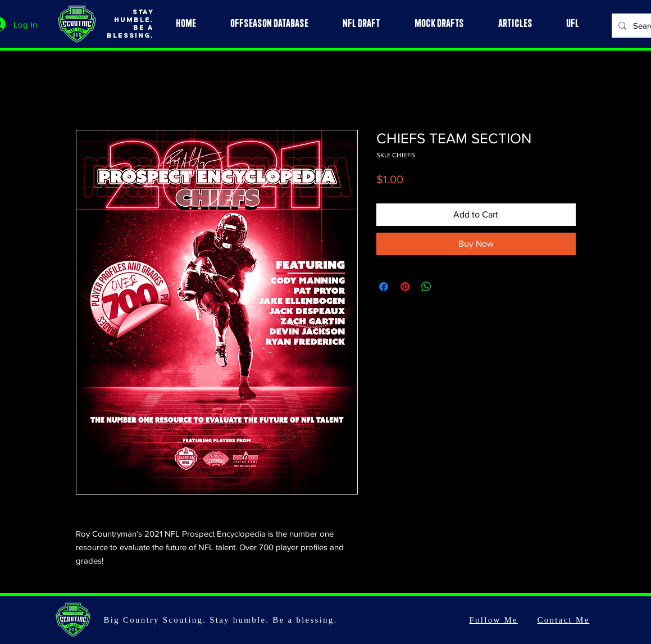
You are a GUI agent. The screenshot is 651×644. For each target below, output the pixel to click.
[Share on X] (448, 287)
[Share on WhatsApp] (426, 287)
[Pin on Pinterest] (405, 287)
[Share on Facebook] (384, 287)
